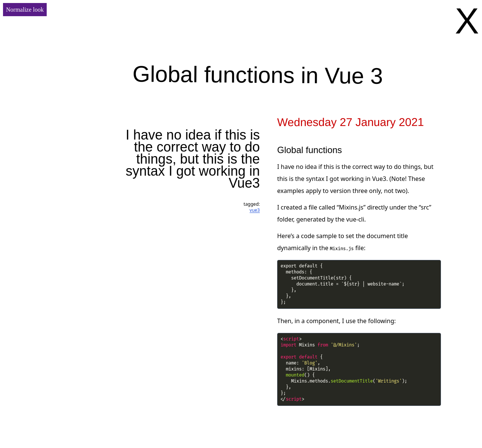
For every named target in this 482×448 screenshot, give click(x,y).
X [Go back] (467, 21)
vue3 (255, 210)
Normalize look (25, 10)
